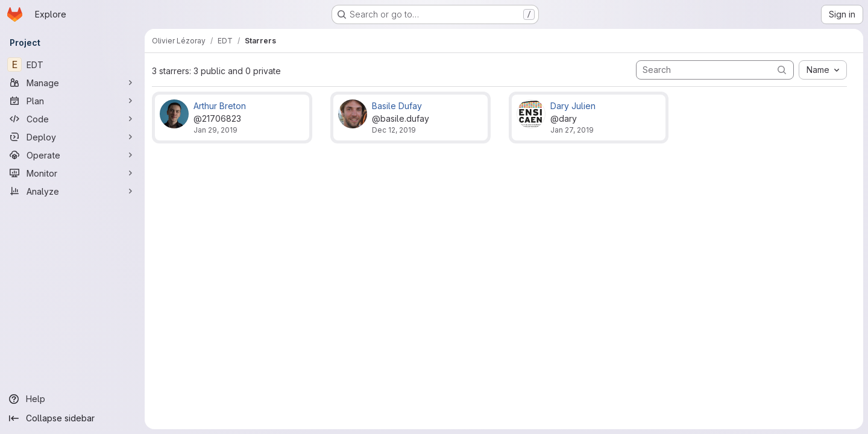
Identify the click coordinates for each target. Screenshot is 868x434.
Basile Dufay (397, 106)
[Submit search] (782, 70)
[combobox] (823, 70)
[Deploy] (72, 137)
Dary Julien (573, 106)
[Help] (72, 399)
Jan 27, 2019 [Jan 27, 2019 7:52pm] (572, 130)
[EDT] (72, 64)
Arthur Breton (220, 106)
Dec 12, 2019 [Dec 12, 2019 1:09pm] (394, 130)
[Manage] (72, 83)
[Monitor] (72, 173)
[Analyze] (72, 191)
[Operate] (72, 155)
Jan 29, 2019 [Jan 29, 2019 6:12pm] (215, 130)
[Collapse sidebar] (72, 418)
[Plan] (72, 101)
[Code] (72, 119)
